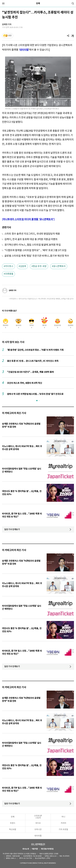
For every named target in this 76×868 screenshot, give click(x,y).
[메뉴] (3, 3)
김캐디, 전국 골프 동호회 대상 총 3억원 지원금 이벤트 (31, 239)
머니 (63, 817)
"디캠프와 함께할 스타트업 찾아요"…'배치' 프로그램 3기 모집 (35, 250)
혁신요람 (13, 830)
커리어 (63, 823)
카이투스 (9, 266)
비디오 (38, 823)
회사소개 (26, 849)
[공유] (68, 36)
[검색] (73, 3)
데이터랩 (38, 836)
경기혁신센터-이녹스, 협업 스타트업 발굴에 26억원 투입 (33, 245)
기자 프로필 (63, 830)
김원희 (23, 266)
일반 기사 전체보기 (12, 529)
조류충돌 (9, 274)
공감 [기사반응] (10, 36)
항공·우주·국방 (40, 266)
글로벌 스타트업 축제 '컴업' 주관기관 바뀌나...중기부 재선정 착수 (37, 256)
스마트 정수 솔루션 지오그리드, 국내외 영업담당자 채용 (32, 234)
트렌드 (13, 823)
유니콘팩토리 (59, 266)
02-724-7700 (28, 858)
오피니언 (38, 830)
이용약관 (35, 849)
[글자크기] (73, 36)
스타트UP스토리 (38, 817)
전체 (38, 3)
